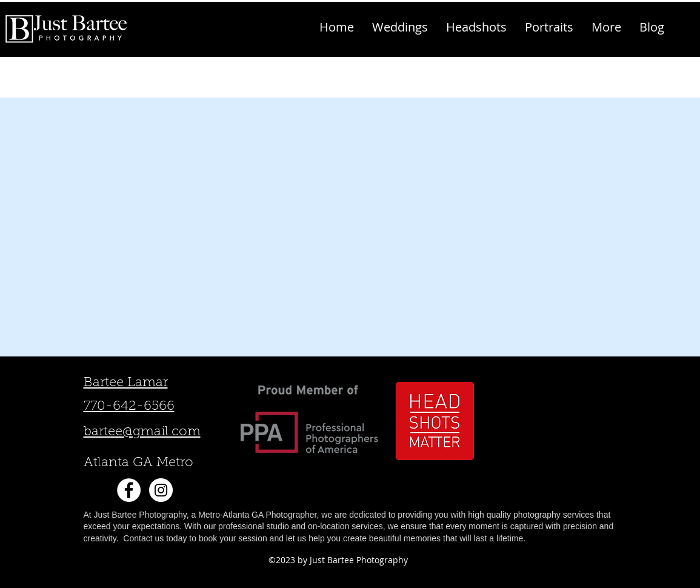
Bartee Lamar (126, 383)
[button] (606, 27)
